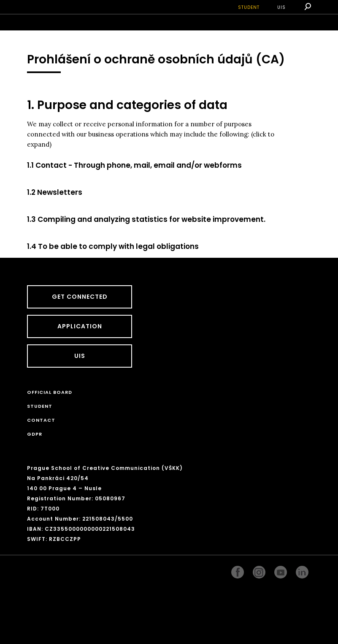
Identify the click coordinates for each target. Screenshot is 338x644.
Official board (50, 392)
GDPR (35, 434)
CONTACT (41, 420)
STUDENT (249, 7)
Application (80, 326)
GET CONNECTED (80, 297)
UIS (281, 7)
